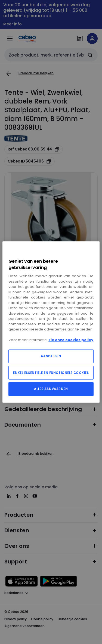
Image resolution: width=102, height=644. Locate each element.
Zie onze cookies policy (71, 340)
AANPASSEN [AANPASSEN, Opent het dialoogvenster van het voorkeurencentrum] (51, 356)
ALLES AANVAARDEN (51, 389)
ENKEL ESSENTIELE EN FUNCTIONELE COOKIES (51, 373)
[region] (51, 322)
